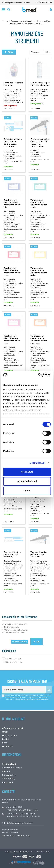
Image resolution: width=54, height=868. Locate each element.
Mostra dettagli (37, 463)
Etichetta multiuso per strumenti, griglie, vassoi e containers (13, 143)
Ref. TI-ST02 (35, 592)
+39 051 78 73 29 (45, 3)
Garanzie (6, 771)
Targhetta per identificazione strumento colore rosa (12, 339)
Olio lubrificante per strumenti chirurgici (40, 84)
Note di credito (10, 735)
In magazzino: (36, 104)
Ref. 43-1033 (9, 109)
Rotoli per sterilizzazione (16, 624)
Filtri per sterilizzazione (15, 633)
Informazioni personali (13, 728)
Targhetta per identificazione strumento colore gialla (39, 272)
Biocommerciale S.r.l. (21, 851)
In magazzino (13, 658)
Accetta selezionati (27, 481)
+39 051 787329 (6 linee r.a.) (21, 814)
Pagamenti (7, 782)
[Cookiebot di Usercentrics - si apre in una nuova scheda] (38, 375)
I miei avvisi (7, 746)
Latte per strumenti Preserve (13, 84)
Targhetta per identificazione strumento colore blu (12, 204)
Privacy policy (9, 775)
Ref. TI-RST (35, 170)
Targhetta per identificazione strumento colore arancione (39, 339)
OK (37, 642)
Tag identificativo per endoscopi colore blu (39, 555)
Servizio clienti (9, 764)
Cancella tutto (19, 642)
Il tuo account (13, 719)
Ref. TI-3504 (9, 305)
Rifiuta (27, 491)
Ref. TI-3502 (9, 238)
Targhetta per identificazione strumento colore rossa (12, 272)
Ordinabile (8, 167)
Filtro (9, 52)
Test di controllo (12, 627)
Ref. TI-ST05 (9, 592)
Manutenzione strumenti (16, 630)
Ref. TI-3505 (35, 305)
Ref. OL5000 (35, 109)
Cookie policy (9, 779)
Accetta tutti (27, 472)
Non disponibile (10, 106)
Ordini (5, 732)
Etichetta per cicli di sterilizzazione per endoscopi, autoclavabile (40, 143)
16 (48, 52)
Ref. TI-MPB (9, 170)
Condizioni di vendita (12, 768)
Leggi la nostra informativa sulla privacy (32, 699)
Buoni (5, 743)
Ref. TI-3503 (35, 238)
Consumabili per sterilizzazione (20, 617)
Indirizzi (6, 739)
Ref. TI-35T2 (35, 522)
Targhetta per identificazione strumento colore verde (39, 204)
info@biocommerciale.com (17, 3)
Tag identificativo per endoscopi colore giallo (12, 555)
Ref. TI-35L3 (9, 522)
